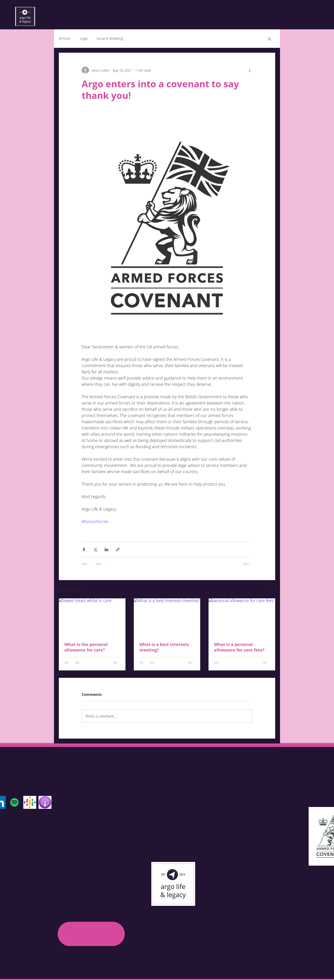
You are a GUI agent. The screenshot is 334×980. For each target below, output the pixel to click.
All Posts (65, 38)
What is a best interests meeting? (164, 647)
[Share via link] (118, 549)
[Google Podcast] (30, 802)
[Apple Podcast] (45, 802)
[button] (270, 39)
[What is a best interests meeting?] (167, 617)
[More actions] (250, 70)
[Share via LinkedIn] (106, 549)
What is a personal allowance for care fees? (239, 647)
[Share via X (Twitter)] (95, 549)
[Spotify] (15, 802)
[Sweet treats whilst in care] (92, 617)
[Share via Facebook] (84, 549)
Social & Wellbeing (110, 38)
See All (271, 590)
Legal (84, 38)
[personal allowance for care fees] (242, 617)
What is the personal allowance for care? (86, 647)
